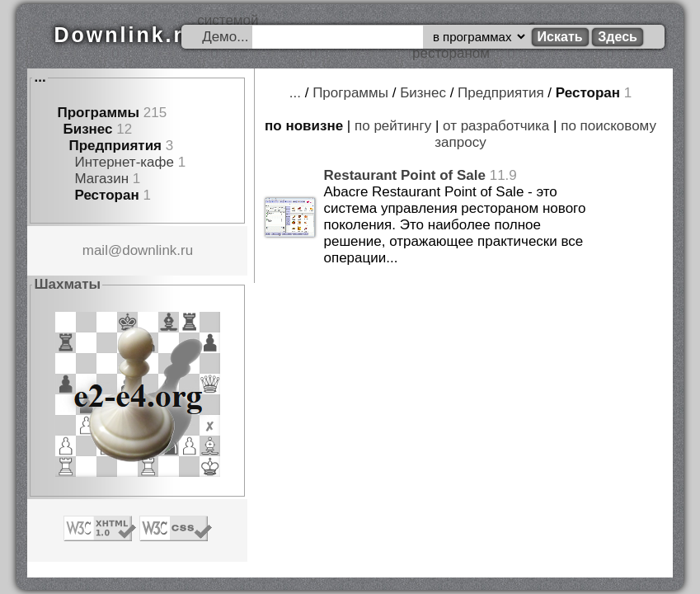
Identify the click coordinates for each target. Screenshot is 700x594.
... (40, 77)
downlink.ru (157, 250)
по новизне (304, 126)
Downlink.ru (126, 35)
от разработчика (496, 126)
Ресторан (106, 195)
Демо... (225, 37)
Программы (98, 113)
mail (95, 250)
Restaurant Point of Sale (404, 175)
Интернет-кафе (124, 162)
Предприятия (115, 146)
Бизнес (87, 129)
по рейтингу (393, 126)
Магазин (101, 179)
